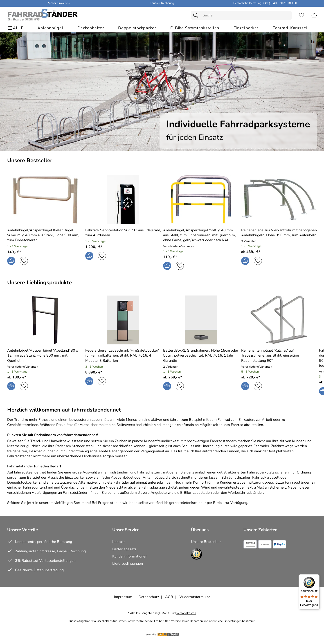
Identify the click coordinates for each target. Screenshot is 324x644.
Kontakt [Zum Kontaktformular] (119, 542)
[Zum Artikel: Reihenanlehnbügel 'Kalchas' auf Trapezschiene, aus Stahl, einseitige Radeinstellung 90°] (279, 356)
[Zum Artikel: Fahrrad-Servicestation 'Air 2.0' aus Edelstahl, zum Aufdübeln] (123, 233)
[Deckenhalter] (91, 28)
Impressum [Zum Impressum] (123, 597)
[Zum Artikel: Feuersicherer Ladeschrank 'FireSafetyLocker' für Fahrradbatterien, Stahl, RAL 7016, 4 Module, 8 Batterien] (123, 321)
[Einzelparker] (246, 28)
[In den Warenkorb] (11, 261)
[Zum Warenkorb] (314, 15)
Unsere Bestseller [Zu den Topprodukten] (206, 542)
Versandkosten (186, 613)
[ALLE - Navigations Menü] (16, 28)
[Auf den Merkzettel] (24, 261)
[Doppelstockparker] (137, 28)
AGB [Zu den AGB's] (169, 597)
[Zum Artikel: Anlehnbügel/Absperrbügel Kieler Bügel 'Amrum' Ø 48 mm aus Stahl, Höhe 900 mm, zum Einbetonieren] (45, 235)
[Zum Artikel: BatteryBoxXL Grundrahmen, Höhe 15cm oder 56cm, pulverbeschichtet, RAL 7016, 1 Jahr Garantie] (201, 356)
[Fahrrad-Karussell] (291, 28)
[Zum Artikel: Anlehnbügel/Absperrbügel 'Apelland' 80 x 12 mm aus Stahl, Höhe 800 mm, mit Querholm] (45, 321)
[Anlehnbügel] (50, 28)
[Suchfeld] (241, 15)
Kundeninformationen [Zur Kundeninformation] (130, 556)
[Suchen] (197, 15)
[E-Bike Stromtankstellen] (195, 28)
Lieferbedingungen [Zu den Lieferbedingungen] (128, 564)
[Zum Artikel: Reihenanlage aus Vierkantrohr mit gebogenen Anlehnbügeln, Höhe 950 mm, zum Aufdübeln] (279, 233)
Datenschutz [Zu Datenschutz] (149, 597)
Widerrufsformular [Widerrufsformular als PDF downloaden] (195, 597)
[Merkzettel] (301, 15)
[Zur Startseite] (42, 15)
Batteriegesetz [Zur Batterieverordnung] (124, 549)
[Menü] (317, 577)
